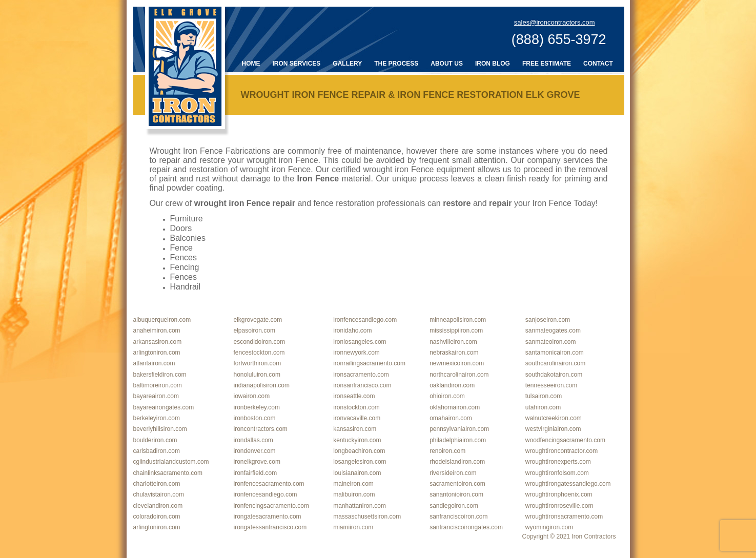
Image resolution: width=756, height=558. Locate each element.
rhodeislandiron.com (457, 462)
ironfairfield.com (256, 473)
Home (251, 64)
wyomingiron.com (549, 527)
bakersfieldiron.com (160, 375)
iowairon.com (252, 396)
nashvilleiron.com (453, 342)
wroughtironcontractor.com (561, 451)
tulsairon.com (544, 396)
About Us (447, 64)
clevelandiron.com (158, 506)
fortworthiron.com (258, 363)
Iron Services (297, 64)
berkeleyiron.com (157, 418)
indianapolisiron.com (262, 385)
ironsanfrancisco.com (362, 385)
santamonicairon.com (555, 353)
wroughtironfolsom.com (557, 473)
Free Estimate (547, 64)
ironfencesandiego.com (365, 320)
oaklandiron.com (452, 385)
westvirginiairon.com (553, 429)
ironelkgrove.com (257, 462)
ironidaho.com (352, 330)
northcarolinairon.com (459, 375)
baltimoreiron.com (158, 385)
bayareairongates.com (164, 407)
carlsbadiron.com (157, 451)
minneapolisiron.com (458, 320)
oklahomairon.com (455, 407)
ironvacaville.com (357, 418)
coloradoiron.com (157, 516)
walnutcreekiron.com (554, 418)
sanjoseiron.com (548, 320)
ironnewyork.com (356, 353)
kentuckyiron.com (357, 440)
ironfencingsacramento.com (271, 506)
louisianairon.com (357, 473)
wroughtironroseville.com (559, 506)
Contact (598, 64)
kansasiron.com (355, 429)
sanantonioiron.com (456, 494)
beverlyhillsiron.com (160, 429)
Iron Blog (493, 64)
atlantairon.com (154, 363)
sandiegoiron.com (454, 506)
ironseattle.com (354, 396)
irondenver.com (255, 451)
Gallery (347, 64)
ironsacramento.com (361, 375)
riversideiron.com (453, 473)
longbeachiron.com (359, 451)
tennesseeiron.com (551, 385)
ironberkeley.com (257, 407)
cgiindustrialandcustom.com (171, 462)
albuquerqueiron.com (162, 320)
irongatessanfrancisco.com (270, 527)
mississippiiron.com (456, 330)
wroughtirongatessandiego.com (568, 484)
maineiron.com (353, 484)
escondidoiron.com (260, 342)
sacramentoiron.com (457, 484)
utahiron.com (543, 407)
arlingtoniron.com (157, 353)
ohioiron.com (447, 396)
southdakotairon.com (554, 375)
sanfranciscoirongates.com (466, 527)
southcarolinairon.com (555, 363)
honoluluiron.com (257, 375)
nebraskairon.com (454, 353)
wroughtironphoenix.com (559, 494)
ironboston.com (255, 418)
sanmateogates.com (553, 330)
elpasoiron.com (254, 330)
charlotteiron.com (157, 484)
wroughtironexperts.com (558, 462)
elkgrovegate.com (258, 320)
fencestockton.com (259, 353)
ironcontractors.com (261, 429)
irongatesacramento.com (268, 516)
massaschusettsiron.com (367, 516)
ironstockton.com (356, 407)
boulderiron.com (155, 440)
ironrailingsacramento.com (369, 363)
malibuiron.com (354, 494)
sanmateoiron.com (551, 342)
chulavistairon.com (159, 494)
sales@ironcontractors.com (555, 22)
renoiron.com (447, 451)
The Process (396, 64)
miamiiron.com (353, 527)
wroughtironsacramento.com (564, 516)
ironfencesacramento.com (269, 484)
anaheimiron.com (157, 330)
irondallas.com (253, 440)
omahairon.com (451, 418)
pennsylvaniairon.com (459, 429)
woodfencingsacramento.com (565, 440)
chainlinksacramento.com (168, 473)
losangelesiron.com (360, 462)
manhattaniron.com (360, 506)
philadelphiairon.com (458, 440)
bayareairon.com (156, 396)
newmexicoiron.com (457, 363)
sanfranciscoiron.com (458, 516)
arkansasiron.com (158, 342)
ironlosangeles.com (360, 342)
